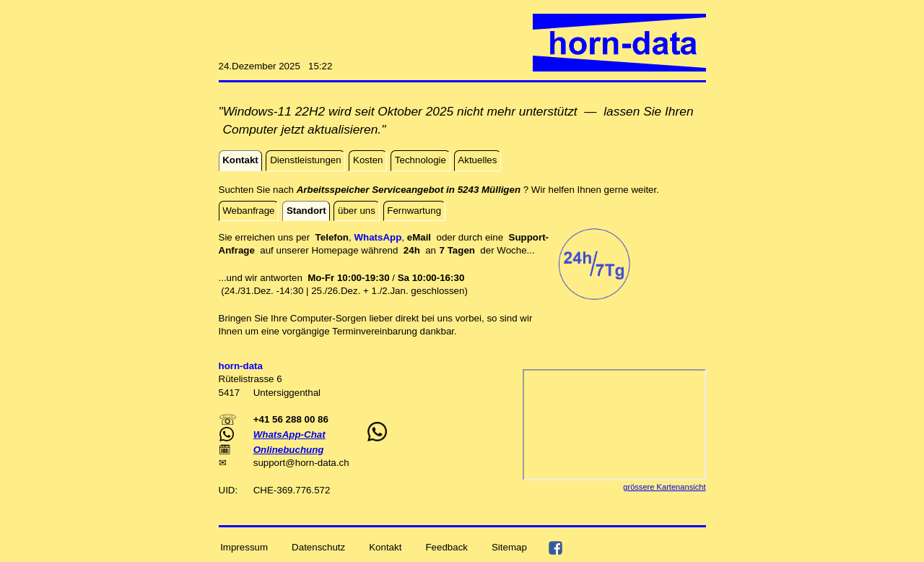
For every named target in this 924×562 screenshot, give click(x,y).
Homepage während (357, 250)
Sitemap (509, 547)
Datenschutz (318, 547)
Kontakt (385, 547)
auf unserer (286, 250)
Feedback (446, 547)
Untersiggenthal (287, 393)
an (441, 250)
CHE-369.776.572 (292, 490)
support (269, 463)
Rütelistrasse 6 (250, 379)
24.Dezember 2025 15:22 (276, 66)
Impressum (244, 547)
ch (344, 463)
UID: (230, 490)
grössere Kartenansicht (664, 487)
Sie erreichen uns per (267, 237)
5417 (231, 393)
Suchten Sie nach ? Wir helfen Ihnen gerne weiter (438, 190)
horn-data (316, 463)
